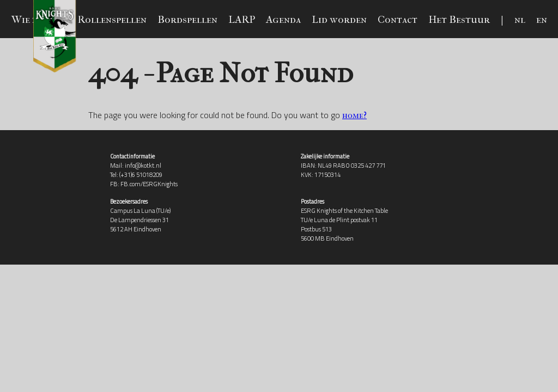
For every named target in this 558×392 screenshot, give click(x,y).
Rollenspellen (112, 19)
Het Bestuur (459, 19)
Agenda (283, 19)
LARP (242, 19)
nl (520, 19)
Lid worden (339, 19)
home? (354, 115)
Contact (398, 19)
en (542, 19)
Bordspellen (187, 19)
